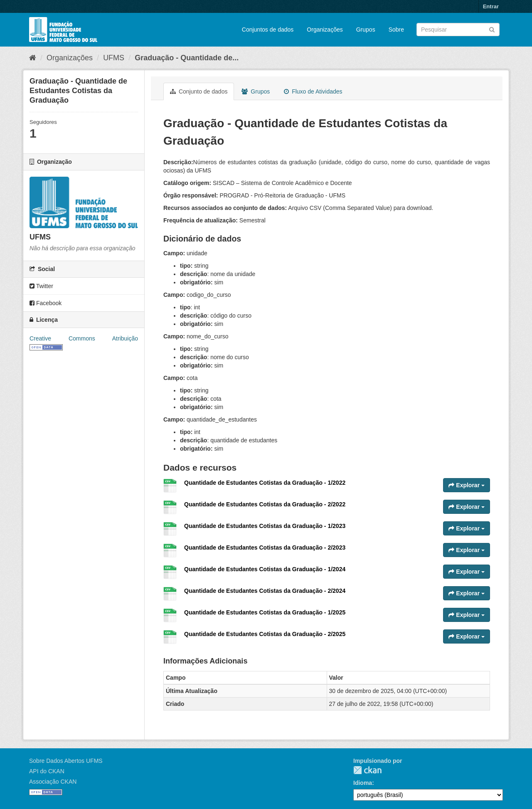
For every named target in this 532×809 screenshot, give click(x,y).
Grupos (366, 30)
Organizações (325, 30)
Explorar (467, 485)
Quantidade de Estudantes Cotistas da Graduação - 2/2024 (265, 591)
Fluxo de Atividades (313, 91)
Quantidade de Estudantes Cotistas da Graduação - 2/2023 (265, 548)
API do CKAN (47, 771)
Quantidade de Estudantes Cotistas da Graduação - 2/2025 (265, 634)
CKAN (367, 770)
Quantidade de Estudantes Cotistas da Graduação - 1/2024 (265, 569)
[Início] (33, 58)
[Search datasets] (458, 30)
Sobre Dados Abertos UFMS (66, 761)
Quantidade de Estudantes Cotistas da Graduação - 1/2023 (265, 526)
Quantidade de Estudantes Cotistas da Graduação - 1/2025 (265, 612)
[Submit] (492, 29)
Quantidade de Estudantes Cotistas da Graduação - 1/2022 (265, 483)
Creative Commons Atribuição (84, 338)
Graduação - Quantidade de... (187, 58)
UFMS (114, 58)
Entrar (491, 6)
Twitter (41, 286)
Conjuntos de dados (268, 30)
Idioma (363, 783)
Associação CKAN (53, 782)
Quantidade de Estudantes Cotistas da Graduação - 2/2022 (265, 504)
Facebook (46, 303)
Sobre (396, 30)
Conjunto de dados (199, 91)
